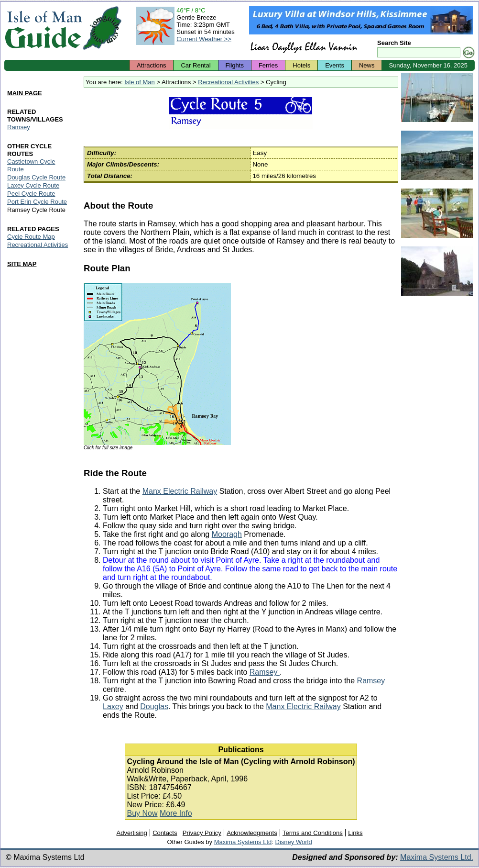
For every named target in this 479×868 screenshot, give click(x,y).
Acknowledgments (252, 833)
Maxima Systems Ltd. (437, 857)
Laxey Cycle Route (33, 185)
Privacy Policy (202, 833)
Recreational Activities (228, 82)
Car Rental (196, 65)
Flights (235, 65)
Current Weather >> (204, 39)
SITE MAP (22, 264)
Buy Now (142, 813)
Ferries (268, 65)
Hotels (301, 65)
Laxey (113, 707)
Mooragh (227, 534)
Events (335, 65)
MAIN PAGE (25, 93)
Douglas (154, 707)
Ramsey (265, 672)
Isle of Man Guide (43, 28)
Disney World (294, 842)
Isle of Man (140, 82)
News (367, 65)
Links (355, 833)
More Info (176, 813)
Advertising (131, 833)
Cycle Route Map (31, 237)
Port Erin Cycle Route (37, 202)
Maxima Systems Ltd (243, 842)
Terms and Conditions (313, 833)
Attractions (151, 65)
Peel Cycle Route (31, 194)
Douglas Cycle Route (36, 177)
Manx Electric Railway (180, 491)
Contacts (165, 833)
